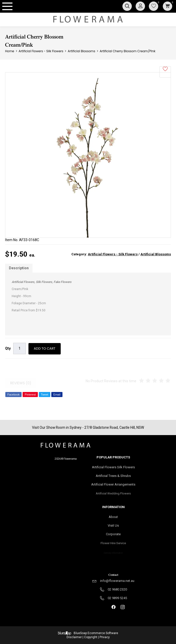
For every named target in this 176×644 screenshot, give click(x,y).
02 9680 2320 (117, 589)
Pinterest (30, 395)
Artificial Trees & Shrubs (113, 476)
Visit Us (113, 526)
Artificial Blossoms (156, 254)
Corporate (113, 536)
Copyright (91, 637)
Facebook (13, 395)
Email (57, 395)
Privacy (105, 637)
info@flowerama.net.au (117, 581)
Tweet (45, 395)
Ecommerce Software (103, 633)
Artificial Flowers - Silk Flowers (113, 254)
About (113, 517)
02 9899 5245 (117, 598)
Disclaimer (74, 637)
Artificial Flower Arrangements (113, 486)
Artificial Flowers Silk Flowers (113, 467)
